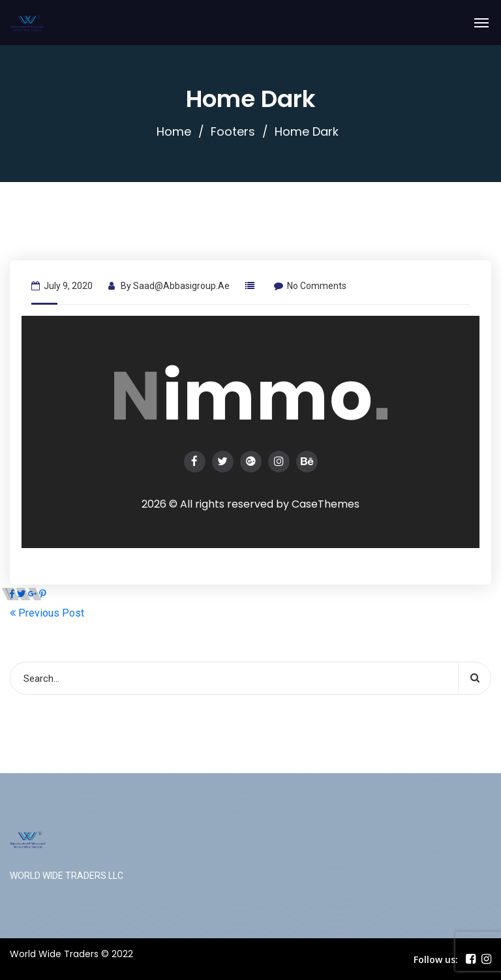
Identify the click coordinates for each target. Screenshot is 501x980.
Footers (233, 131)
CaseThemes (326, 504)
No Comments (310, 286)
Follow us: (436, 959)
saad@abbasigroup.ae (181, 286)
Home (174, 131)
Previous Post (47, 613)
